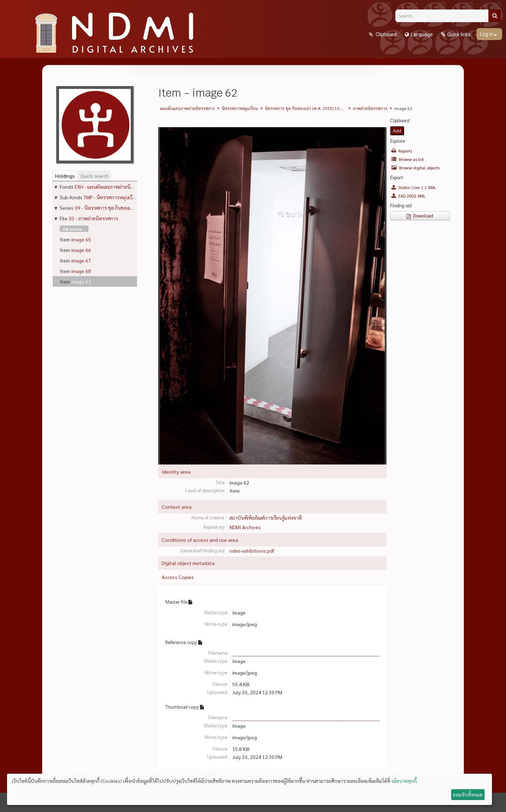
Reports (402, 151)
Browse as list (408, 159)
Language (422, 34)
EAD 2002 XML (408, 196)
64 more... (74, 229)
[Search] (445, 16)
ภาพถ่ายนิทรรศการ (370, 108)
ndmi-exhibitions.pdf (252, 551)
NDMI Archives (245, 527)
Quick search (95, 176)
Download (420, 216)
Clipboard (386, 34)
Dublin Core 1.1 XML (414, 187)
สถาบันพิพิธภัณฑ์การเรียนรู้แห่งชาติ (266, 518)
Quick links (459, 34)
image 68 (81, 271)
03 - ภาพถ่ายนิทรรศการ (93, 218)
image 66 (81, 250)
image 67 (81, 260)
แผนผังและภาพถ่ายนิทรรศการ (187, 108)
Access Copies (178, 577)
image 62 (81, 281)
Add (397, 131)
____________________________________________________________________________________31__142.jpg (319, 717)
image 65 (81, 239)
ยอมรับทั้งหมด (468, 794)
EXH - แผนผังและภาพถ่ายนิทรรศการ (112, 187)
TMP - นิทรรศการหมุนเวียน (111, 197)
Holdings (65, 176)
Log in (487, 34)
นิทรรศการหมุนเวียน (240, 108)
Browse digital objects (416, 168)
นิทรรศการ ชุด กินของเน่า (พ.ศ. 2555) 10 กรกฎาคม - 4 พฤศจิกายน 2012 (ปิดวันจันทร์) (306, 108)
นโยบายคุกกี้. (405, 781)
